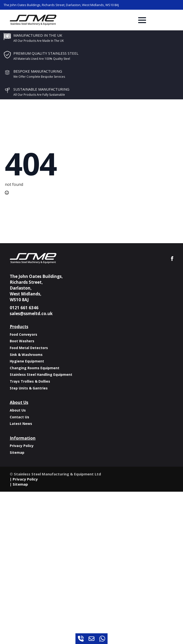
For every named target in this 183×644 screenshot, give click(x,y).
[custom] (81, 639)
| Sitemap (19, 484)
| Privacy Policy (24, 479)
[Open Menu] (142, 20)
